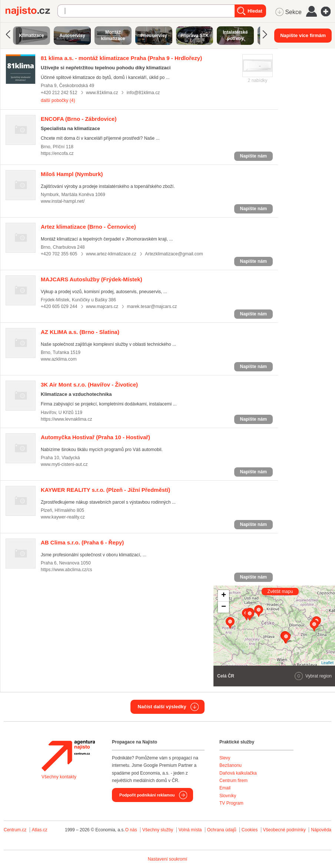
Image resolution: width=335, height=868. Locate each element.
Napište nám (253, 156)
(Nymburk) (72, 174)
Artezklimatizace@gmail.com (174, 254)
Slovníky (228, 796)
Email (225, 788)
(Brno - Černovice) (88, 227)
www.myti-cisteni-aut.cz (64, 464)
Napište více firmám (303, 35)
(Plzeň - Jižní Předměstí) (105, 490)
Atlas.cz (40, 830)
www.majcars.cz (102, 307)
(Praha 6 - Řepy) (82, 542)
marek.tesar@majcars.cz (152, 307)
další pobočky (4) (58, 100)
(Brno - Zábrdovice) (79, 119)
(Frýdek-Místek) (92, 279)
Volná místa (190, 830)
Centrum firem (233, 781)
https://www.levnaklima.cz (67, 419)
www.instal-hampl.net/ (63, 201)
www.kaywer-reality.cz (63, 517)
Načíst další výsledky (162, 707)
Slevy (225, 758)
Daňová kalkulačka (238, 773)
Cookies (250, 830)
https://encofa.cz (57, 153)
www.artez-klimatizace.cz (111, 254)
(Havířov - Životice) (89, 385)
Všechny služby (158, 830)
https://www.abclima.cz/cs (67, 570)
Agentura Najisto (68, 756)
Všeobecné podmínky (284, 830)
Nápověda (321, 830)
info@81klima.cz (143, 93)
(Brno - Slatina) (80, 332)
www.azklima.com (59, 359)
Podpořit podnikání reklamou (147, 795)
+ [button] (224, 596)
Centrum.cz (15, 830)
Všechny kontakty (59, 777)
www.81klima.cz (102, 93)
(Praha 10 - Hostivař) (95, 437)
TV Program (231, 803)
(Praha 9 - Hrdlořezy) (121, 58)
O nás (131, 830)
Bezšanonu (230, 765)
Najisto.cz (31, 11)
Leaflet (327, 663)
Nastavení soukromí (168, 859)
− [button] (224, 607)
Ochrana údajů (222, 830)
